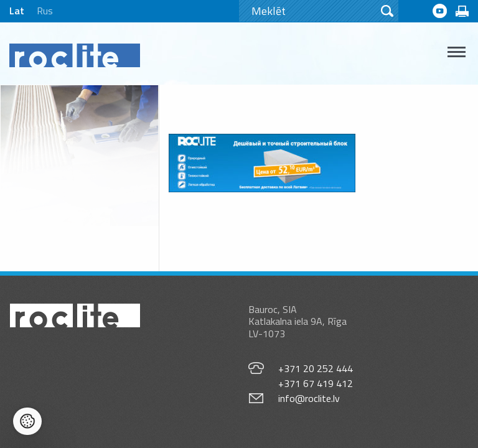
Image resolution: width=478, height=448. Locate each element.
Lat (17, 11)
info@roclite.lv (309, 398)
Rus (45, 11)
